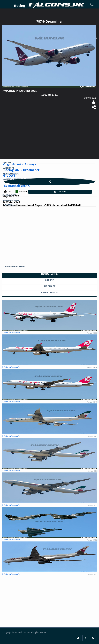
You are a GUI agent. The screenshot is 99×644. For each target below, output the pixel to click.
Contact (60, 191)
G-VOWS (9, 175)
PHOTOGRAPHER (50, 274)
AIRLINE (50, 280)
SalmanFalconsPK (17, 186)
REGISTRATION (49, 293)
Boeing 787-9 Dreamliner (21, 170)
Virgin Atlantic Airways (19, 164)
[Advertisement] (49, 135)
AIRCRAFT (50, 286)
